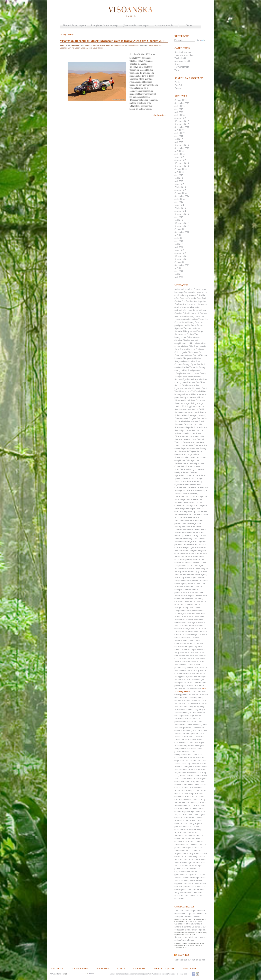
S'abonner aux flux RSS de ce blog (190, 960)
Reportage (198, 541)
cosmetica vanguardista (190, 649)
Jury (197, 544)
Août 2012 (179, 235)
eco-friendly (192, 463)
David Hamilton (200, 704)
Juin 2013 (179, 217)
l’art (193, 307)
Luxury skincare (189, 295)
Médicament (188, 710)
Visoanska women (193, 809)
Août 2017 (179, 130)
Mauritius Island (181, 821)
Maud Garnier (196, 586)
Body (203, 800)
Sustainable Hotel (187, 349)
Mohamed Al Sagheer (198, 313)
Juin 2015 (179, 175)
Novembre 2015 (182, 166)
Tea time (193, 683)
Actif (197, 731)
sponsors (179, 478)
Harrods (187, 388)
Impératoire (199, 686)
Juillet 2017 (180, 133)
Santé (177, 689)
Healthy (183, 397)
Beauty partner (200, 301)
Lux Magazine (193, 550)
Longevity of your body (185, 55)
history (195, 866)
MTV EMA (194, 391)
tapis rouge (189, 794)
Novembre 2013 (182, 214)
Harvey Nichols (181, 514)
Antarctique (180, 568)
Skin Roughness (200, 725)
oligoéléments (181, 884)
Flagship (203, 779)
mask (203, 613)
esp (186, 974)
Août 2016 (179, 151)
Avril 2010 (179, 277)
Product (187, 857)
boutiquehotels (181, 755)
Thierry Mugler (189, 331)
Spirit (200, 866)
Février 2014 (180, 208)
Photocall (179, 421)
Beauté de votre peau (75, 26)
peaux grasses (192, 559)
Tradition (178, 442)
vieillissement (180, 463)
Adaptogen (201, 677)
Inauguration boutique (184, 610)
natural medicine (200, 631)
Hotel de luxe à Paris (196, 475)
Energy (200, 331)
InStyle (178, 565)
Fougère (192, 418)
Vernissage (194, 803)
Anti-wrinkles (200, 577)
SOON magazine (190, 505)
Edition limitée (189, 830)
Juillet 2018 (180, 115)
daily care (179, 818)
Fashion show (185, 800)
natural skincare (191, 520)
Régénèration (187, 448)
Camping (189, 854)
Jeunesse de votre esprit (136, 26)
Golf (176, 352)
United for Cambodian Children (188, 896)
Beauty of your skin (183, 52)
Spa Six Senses (200, 511)
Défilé (201, 409)
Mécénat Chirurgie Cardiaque (188, 767)
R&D (184, 406)
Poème (203, 412)
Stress (202, 863)
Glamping (188, 716)
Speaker (197, 376)
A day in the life (196, 845)
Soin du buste (194, 737)
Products (178, 640)
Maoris (185, 662)
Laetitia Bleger (190, 325)
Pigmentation (180, 475)
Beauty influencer (182, 671)
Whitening (189, 577)
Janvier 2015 (180, 190)
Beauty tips (179, 430)
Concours (179, 758)
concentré (183, 779)
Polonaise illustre (182, 586)
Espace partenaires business (121, 974)
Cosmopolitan (195, 607)
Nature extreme (199, 394)
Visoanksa (184, 893)
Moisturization (181, 433)
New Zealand (198, 439)
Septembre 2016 (182, 148)
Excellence (192, 773)
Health (188, 562)
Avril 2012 (179, 247)
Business (200, 349)
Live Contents (187, 665)
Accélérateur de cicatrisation (194, 601)
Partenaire (198, 379)
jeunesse (183, 376)
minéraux (196, 604)
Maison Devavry (191, 493)
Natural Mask (194, 412)
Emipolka (179, 625)
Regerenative (180, 773)
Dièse (177, 845)
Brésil (198, 361)
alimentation (198, 466)
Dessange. (188, 541)
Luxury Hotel (197, 646)
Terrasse (188, 292)
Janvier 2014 (180, 211)
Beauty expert (181, 728)
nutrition (178, 367)
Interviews (198, 848)
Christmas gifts (195, 352)
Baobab (178, 704)
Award (198, 370)
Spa (183, 686)
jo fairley (183, 370)
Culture (178, 322)
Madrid (187, 818)
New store (203, 595)
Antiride (184, 824)
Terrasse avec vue (191, 442)
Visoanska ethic (194, 397)
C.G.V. (151, 974)
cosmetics (187, 439)
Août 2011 (179, 268)
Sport (186, 625)
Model (197, 854)
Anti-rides (186, 659)
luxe (176, 800)
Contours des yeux (197, 743)
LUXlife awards (199, 785)
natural (197, 719)
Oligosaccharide (182, 872)
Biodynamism (180, 749)
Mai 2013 (179, 220)
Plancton (204, 487)
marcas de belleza (198, 529)
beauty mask (192, 538)
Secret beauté (198, 797)
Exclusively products (193, 424)
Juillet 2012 (180, 238)
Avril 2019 (179, 112)
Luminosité (196, 553)
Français (178, 88)
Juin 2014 (179, 202)
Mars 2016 (179, 157)
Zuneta (203, 562)
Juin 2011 (179, 271)
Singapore (202, 496)
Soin (180, 887)
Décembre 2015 (182, 163)
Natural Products (194, 722)
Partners (191, 382)
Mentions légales (140, 974)
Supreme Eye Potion (184, 379)
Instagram (198, 974)
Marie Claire (195, 568)
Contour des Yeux (198, 692)
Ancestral (184, 845)
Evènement (185, 833)
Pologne (195, 403)
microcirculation (197, 818)
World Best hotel (182, 391)
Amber (198, 433)
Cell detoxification (189, 740)
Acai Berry (192, 592)
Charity (185, 607)
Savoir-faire (180, 881)
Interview (186, 839)
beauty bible (187, 526)
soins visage (180, 499)
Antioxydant (187, 394)
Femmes (192, 662)
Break (191, 619)
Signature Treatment (184, 328)
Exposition (200, 400)
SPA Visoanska (192, 556)
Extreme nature (181, 418)
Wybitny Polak (187, 583)
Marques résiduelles (192, 358)
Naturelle (178, 331)
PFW (192, 656)
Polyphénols (192, 406)
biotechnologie (197, 680)
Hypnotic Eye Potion (187, 677)
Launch (178, 445)
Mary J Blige (199, 710)
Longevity (191, 484)
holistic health (181, 637)
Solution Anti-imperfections (186, 427)
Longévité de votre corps (105, 26)
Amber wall (179, 289)
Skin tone (195, 490)
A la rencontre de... (165, 26)
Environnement (181, 355)
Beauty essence (194, 728)
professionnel (180, 722)
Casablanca (188, 719)
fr (177, 974)
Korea (204, 553)
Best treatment (181, 707)
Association (180, 316)
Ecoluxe (190, 334)
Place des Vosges (182, 403)
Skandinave (190, 836)
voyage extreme (182, 683)
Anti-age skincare (182, 490)
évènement (179, 598)
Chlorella (189, 686)
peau (177, 397)
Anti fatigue (186, 713)
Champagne (198, 565)
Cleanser (196, 637)
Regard (183, 613)
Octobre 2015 (181, 169)
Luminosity (202, 415)
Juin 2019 (179, 109)
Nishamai (186, 553)
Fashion (189, 301)
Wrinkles (178, 574)
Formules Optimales (183, 725)
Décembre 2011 (182, 256)
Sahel (193, 839)
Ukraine (192, 361)
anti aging (190, 469)
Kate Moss (200, 382)
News (190, 26)
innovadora (196, 776)
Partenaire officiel (195, 749)
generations (180, 875)
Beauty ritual (200, 656)
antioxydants (194, 869)
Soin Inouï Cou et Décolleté (194, 701)
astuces (196, 328)
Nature (191, 544)
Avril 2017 (179, 142)
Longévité (183, 352)
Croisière (195, 562)
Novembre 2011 (182, 259)
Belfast (186, 731)
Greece (204, 878)
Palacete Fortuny (195, 481)
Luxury (192, 782)
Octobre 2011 (181, 262)
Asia (190, 355)
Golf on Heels (186, 604)
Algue (192, 731)
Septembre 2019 (182, 103)
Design (194, 634)
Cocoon (178, 659)
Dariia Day (186, 764)
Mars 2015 (179, 184)
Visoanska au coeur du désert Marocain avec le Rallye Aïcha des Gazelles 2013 (113, 41)
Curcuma (179, 364)
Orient (194, 800)
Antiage (195, 857)
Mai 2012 (179, 244)
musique (178, 589)
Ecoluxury (195, 671)
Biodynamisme (181, 361)
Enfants (188, 674)
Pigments (196, 622)
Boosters (200, 662)
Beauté (197, 580)
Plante (202, 875)
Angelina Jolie (181, 815)
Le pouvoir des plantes (196, 457)
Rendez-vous (180, 334)
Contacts (172, 974)
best (200, 514)
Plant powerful (189, 640)
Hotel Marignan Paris (189, 863)
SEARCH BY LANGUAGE (95, 45)
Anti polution (187, 704)
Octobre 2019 (181, 100)
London (178, 406)
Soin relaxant (199, 583)
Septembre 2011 (182, 265)
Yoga (201, 403)
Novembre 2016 (182, 145)
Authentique (190, 508)
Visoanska (194, 367)
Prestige (191, 370)
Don (183, 301)
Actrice (200, 592)
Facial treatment (182, 803)
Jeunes (200, 325)
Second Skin (180, 385)
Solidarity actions (192, 791)
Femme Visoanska (188, 298)
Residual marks (195, 755)
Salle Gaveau (195, 689)
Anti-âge (187, 646)
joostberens (180, 752)
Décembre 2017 (182, 121)
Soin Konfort (188, 373)
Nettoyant (190, 875)
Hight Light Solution (193, 547)
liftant (177, 604)
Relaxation (184, 743)
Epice (185, 313)
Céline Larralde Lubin (184, 788)
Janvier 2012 (180, 253)
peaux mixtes (190, 758)
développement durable (185, 695)
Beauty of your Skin (192, 364)
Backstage (191, 523)
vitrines (196, 643)
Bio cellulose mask (183, 866)
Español (178, 85)
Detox (182, 469)
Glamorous (186, 622)
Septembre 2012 (182, 232)
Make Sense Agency (198, 574)
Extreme (197, 445)
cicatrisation (180, 899)
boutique (190, 580)
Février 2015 (180, 187)
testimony (179, 535)
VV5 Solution (193, 884)
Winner (196, 448)
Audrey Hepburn (188, 746)
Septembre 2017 (182, 127)
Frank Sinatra (180, 481)
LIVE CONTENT (182, 67)
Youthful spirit (180, 58)
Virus (185, 592)
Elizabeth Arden (181, 436)
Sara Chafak (185, 776)
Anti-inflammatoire (190, 532)
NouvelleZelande (192, 487)
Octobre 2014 (181, 193)
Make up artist (186, 511)
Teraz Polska (189, 478)
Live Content (191, 752)
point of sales (180, 523)
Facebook (193, 974)
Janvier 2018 (180, 118)
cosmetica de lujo (191, 535)
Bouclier (194, 833)
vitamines (187, 589)
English (178, 82)
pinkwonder (194, 436)
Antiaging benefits (199, 571)
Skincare (188, 310)
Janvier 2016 (180, 160)
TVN (199, 773)
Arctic (203, 364)
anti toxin (203, 427)
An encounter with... (183, 61)
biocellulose (190, 400)
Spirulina (186, 304)
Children (193, 872)
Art (190, 821)
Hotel (191, 860)
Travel (177, 70)
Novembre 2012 (182, 226)
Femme (190, 385)
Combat (196, 355)
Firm (186, 737)
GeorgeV (192, 707)
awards (178, 713)
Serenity (185, 827)
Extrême (178, 304)
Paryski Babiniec (190, 472)
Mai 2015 (179, 178)
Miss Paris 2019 (187, 652)
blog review (190, 881)
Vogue (202, 815)
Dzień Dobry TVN (182, 851)
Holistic (199, 881)
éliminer (184, 869)
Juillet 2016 (180, 154)
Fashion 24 (201, 418)
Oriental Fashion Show (192, 502)
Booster (187, 680)
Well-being (179, 508)
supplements (187, 445)
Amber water (180, 595)
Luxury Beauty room (194, 430)
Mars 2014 (179, 205)
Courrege (192, 415)
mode (181, 656)
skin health (196, 388)
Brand (201, 532)
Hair (187, 568)
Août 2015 (179, 172)
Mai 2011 (179, 274)
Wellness (189, 598)
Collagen (199, 478)
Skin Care (186, 571)
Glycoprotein (180, 484)
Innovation (179, 319)
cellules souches (191, 421)
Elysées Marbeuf (190, 340)
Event (204, 388)
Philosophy (179, 577)
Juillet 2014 (180, 199)
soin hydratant (196, 893)
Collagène (202, 505)
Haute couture (181, 412)
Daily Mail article (189, 668)
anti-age (187, 628)
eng (181, 974)
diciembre (185, 689)
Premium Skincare (197, 770)
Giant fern (202, 634)
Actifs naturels (186, 631)
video (177, 469)
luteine (204, 767)
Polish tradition (181, 415)
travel (177, 649)
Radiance (179, 680)
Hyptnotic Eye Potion (191, 812)
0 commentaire (133, 45)
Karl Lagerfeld (191, 734)
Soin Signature (193, 460)
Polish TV (179, 616)
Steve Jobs (179, 556)
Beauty (178, 665)
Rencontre (193, 514)
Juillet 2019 (180, 106)
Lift (182, 794)
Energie (178, 607)
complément (180, 460)
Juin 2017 (179, 136)
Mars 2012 (179, 250)
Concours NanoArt (199, 764)
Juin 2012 (179, 241)
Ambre (195, 890)
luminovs (191, 433)
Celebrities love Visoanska (196, 319)
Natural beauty (188, 322)
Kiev (189, 637)
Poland (178, 746)
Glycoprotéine (191, 496)
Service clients (161, 974)
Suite (197, 875)
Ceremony (190, 316)
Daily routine (180, 580)
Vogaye (193, 451)
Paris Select (189, 616)
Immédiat (189, 289)
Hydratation (202, 668)
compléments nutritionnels (186, 343)
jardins (177, 869)
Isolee (197, 373)
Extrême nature (193, 613)
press (203, 761)
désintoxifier (194, 779)
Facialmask (180, 836)
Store (202, 442)
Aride (187, 656)
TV (199, 800)
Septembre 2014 (182, 196)
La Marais (186, 634)
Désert (177, 764)
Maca (203, 622)
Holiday (185, 367)
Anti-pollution (192, 595)
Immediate (200, 316)
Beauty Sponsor (182, 770)
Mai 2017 (179, 139)
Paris (203, 812)
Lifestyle (178, 373)
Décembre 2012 (182, 223)
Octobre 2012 (181, 229)
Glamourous (187, 565)
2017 (191, 827)
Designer (200, 746)
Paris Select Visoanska (193, 842)
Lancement (179, 496)
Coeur (201, 520)
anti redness (193, 815)
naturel (186, 574)
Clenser (178, 634)
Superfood (196, 761)
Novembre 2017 (182, 124)
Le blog (63, 35)
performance (189, 887)
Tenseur (178, 532)
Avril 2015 (179, 181)
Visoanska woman (183, 878)
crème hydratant (182, 782)
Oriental (178, 505)
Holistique (196, 878)
